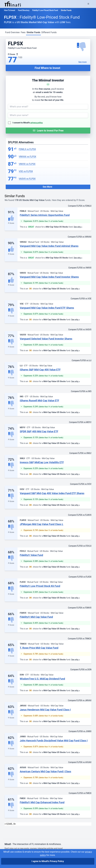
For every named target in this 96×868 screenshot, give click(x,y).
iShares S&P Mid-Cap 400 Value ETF (40, 370)
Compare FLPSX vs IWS (81, 391)
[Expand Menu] (88, 4)
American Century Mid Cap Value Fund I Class (45, 771)
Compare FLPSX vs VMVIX (80, 268)
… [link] (13, 824)
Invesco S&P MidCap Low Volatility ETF (42, 462)
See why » (78, 227)
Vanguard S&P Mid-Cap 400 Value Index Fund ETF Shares (52, 493)
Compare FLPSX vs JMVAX (80, 700)
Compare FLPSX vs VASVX (80, 329)
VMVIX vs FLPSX (27, 164)
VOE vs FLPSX (26, 171)
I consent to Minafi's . (28, 123)
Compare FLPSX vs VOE (81, 299)
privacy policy (37, 123)
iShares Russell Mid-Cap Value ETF (39, 401)
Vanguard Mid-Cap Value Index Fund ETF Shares (47, 308)
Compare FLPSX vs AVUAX (80, 762)
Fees (23, 32)
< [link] (5, 824)
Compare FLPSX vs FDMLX (80, 206)
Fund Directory (24, 10)
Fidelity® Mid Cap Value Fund (36, 617)
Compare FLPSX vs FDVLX (80, 546)
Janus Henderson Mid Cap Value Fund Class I (45, 710)
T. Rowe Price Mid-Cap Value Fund (39, 648)
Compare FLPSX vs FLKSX (80, 577)
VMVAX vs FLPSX (27, 157)
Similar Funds (33, 32)
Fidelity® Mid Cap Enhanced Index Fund (42, 802)
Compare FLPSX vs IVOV (81, 484)
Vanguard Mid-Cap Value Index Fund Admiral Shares (49, 246)
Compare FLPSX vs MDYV (80, 422)
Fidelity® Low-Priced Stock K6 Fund (40, 586)
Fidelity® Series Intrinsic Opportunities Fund (45, 215)
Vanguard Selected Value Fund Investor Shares (46, 339)
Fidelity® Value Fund (31, 555)
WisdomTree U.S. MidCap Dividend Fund (42, 679)
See (83, 62)
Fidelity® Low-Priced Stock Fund (45, 10)
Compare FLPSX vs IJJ (82, 360)
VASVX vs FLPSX (27, 179)
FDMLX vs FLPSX (27, 149)
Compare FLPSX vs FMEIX (80, 793)
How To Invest (10, 10)
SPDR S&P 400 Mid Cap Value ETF (39, 431)
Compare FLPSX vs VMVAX (80, 237)
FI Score (11, 223)
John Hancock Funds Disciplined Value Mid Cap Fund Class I (54, 741)
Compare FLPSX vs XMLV (80, 453)
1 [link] (6, 824)
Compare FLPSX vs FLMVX (80, 515)
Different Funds (49, 32)
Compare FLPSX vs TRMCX (80, 639)
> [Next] (15, 824)
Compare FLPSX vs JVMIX (80, 731)
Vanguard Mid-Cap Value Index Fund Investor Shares (49, 277)
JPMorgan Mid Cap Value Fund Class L (41, 524)
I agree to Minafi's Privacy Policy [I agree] (48, 861)
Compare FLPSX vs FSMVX (80, 608)
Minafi (8, 844)
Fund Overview (12, 32)
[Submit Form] (48, 131)
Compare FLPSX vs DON (81, 669)
